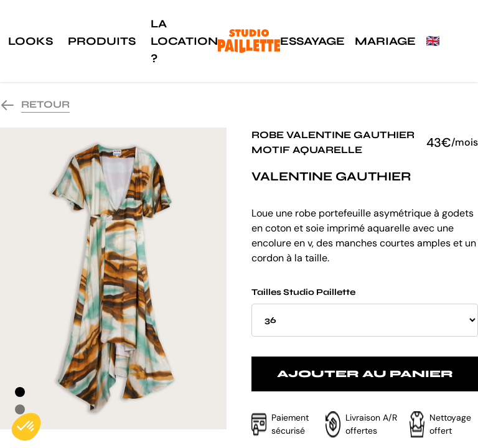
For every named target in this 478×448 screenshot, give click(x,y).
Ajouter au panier (365, 374)
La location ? (184, 41)
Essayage (312, 41)
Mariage (385, 41)
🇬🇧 (433, 41)
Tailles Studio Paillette (365, 312)
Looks (30, 41)
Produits (102, 41)
